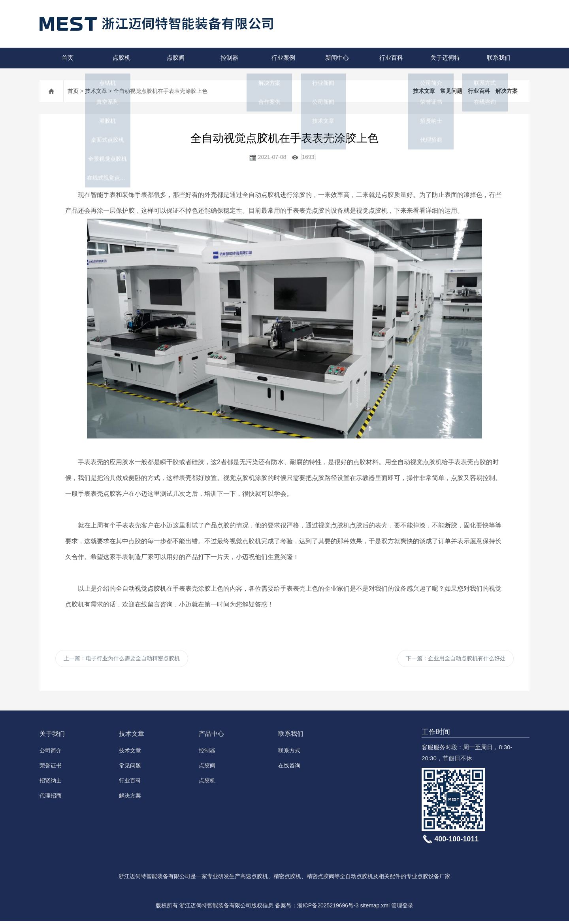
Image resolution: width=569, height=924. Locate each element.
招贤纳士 (51, 783)
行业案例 (282, 58)
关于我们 (52, 736)
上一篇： (122, 660)
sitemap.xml (375, 908)
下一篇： (456, 660)
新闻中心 (336, 58)
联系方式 (289, 753)
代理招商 (51, 798)
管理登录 (402, 908)
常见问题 (451, 91)
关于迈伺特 (444, 58)
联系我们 (497, 58)
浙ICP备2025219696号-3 (328, 908)
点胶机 (120, 58)
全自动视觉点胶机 (141, 589)
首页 (66, 58)
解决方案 (507, 91)
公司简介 (51, 753)
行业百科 (390, 58)
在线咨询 (289, 768)
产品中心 (211, 736)
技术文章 (96, 91)
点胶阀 (174, 58)
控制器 (228, 58)
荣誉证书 (51, 768)
